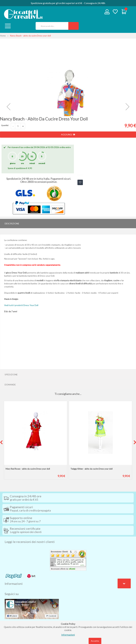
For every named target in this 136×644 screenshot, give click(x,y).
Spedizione (11, 374)
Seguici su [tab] (12, 594)
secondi (42, 163)
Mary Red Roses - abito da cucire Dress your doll (28, 469)
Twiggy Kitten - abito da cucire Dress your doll (91, 469)
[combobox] (51, 26)
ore (22, 163)
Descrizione (12, 223)
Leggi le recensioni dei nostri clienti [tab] (30, 542)
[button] (9, 107)
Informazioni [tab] (14, 584)
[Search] (73, 26)
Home (3, 36)
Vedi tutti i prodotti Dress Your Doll (21, 305)
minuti (32, 163)
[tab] (68, 224)
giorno (13, 163)
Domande (10, 385)
